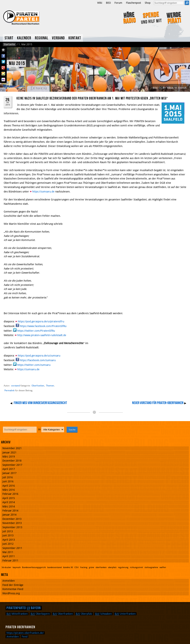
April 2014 (9, 502)
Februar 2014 (10, 511)
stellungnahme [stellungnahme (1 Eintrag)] (151, 567)
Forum (118, 3)
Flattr (3, 74)
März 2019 (9, 457)
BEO (108, 3)
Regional (42, 38)
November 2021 (12, 448)
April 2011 (9, 556)
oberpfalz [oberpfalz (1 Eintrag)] (112, 567)
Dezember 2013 (12, 519)
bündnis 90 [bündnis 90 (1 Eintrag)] (68, 567)
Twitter (3, 62)
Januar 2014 (9, 515)
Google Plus (3, 68)
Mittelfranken (17, 614)
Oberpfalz (84, 614)
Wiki (100, 3)
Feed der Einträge (13, 585)
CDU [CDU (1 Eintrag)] (77, 567)
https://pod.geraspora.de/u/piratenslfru (41, 321)
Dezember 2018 (12, 461)
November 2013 (12, 523)
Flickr (3, 80)
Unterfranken (125, 614)
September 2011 (12, 548)
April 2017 (9, 469)
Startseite (9, 44)
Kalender (24, 38)
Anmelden (9, 581)
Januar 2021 (9, 452)
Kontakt (75, 38)
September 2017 (12, 465)
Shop (148, 3)
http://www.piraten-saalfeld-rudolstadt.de (42, 335)
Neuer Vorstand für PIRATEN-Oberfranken (158, 403)
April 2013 (9, 540)
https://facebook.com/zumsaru (38, 360)
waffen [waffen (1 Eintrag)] (163, 567)
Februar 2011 (10, 560)
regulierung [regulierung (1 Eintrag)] (123, 567)
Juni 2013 (8, 535)
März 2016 (9, 490)
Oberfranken (38, 386)
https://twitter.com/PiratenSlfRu (36, 331)
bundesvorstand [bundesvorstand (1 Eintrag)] (54, 567)
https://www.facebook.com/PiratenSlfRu (43, 326)
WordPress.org (11, 593)
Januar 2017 (9, 473)
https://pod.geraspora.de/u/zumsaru (39, 356)
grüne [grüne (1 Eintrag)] (91, 567)
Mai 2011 (8, 552)
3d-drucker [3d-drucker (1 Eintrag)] (6, 567)
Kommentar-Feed (13, 589)
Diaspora (3, 50)
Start (9, 38)
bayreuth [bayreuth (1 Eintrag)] (17, 567)
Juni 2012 (8, 544)
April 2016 (9, 486)
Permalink (9, 390)
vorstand (15, 386)
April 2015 (9, 498)
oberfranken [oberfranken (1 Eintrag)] (101, 567)
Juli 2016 (8, 477)
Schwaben (103, 614)
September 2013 (12, 527)
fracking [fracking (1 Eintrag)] (84, 567)
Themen (50, 386)
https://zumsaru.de (43, 192)
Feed (25, 637)
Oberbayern (40, 614)
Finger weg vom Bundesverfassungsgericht (40, 403)
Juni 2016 (8, 481)
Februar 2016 (10, 494)
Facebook (3, 56)
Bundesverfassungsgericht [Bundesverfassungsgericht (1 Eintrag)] (34, 567)
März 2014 (9, 506)
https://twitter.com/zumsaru (34, 365)
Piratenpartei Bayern (24, 608)
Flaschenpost (134, 3)
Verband (58, 38)
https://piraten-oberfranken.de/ (25, 633)
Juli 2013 (8, 531)
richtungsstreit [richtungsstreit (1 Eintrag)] (136, 567)
